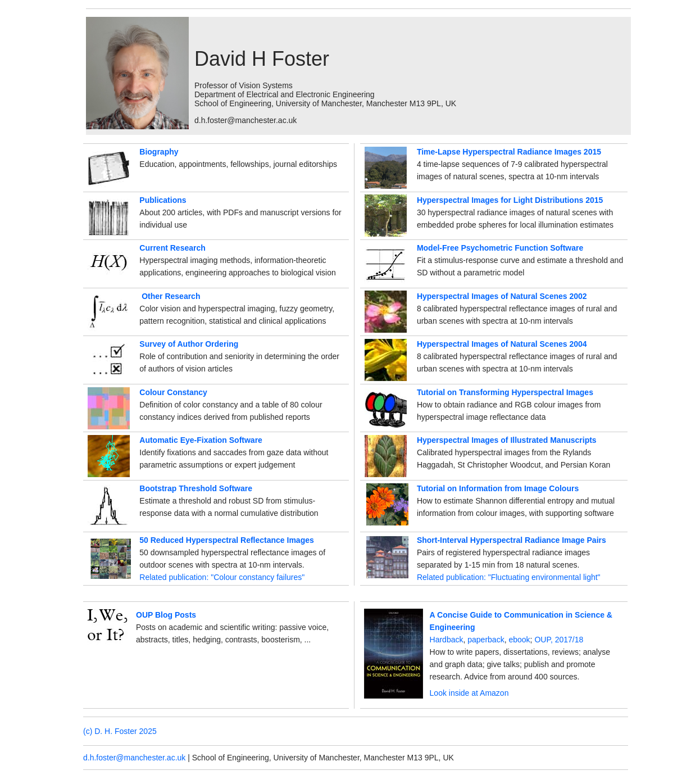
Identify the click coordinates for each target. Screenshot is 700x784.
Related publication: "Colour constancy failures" (222, 577)
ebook (519, 640)
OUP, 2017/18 (559, 640)
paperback (486, 640)
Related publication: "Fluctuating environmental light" (509, 577)
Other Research (171, 296)
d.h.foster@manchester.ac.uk (134, 758)
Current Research (172, 248)
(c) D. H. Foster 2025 (120, 731)
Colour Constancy (173, 392)
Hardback (447, 640)
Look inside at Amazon (469, 693)
